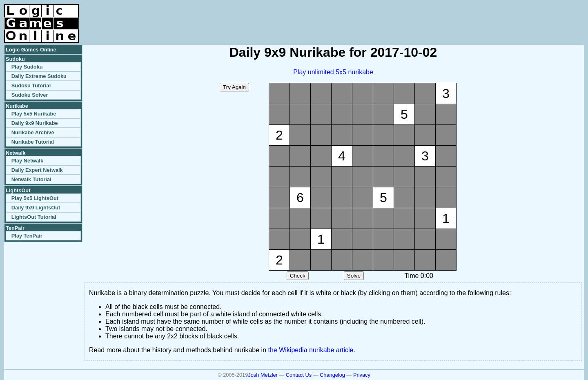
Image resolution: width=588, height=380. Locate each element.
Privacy (362, 375)
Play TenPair (27, 236)
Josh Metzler (263, 375)
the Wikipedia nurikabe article (311, 350)
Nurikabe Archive (33, 132)
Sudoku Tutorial (31, 86)
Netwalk (16, 153)
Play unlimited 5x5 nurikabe (333, 72)
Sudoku (15, 59)
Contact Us (299, 375)
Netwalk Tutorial (31, 179)
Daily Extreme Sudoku (39, 76)
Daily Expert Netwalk (37, 170)
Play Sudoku (27, 67)
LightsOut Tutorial (34, 217)
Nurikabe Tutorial (33, 142)
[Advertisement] (488, 16)
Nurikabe (17, 106)
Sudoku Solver (30, 95)
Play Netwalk (27, 161)
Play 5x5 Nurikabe (34, 114)
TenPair (15, 228)
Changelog (332, 375)
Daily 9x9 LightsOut (36, 208)
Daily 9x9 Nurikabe (35, 123)
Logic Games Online (31, 50)
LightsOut (18, 190)
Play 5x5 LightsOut (35, 198)
